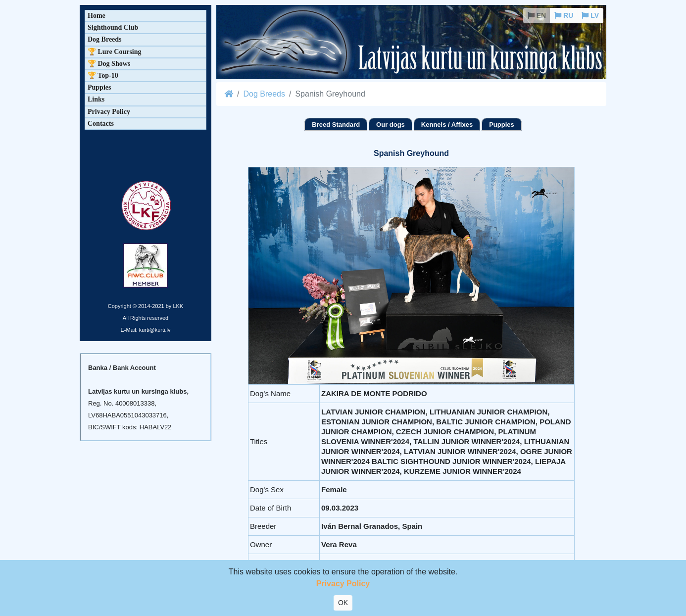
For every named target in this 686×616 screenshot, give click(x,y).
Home (97, 16)
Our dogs (391, 125)
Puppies (502, 125)
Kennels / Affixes (447, 125)
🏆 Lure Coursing (115, 52)
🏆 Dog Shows (109, 64)
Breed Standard (336, 125)
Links (96, 99)
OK (343, 603)
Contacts (101, 124)
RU (564, 15)
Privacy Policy (109, 112)
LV (590, 15)
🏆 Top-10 (103, 76)
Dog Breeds (264, 94)
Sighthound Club (113, 27)
